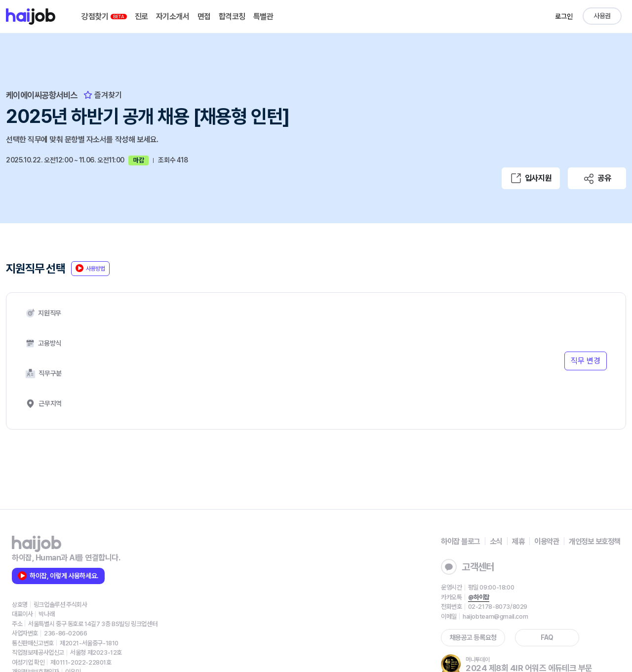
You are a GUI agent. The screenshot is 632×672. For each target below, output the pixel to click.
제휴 (512, 492)
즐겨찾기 (108, 95)
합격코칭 (234, 17)
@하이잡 (468, 548)
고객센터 (457, 518)
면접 (206, 17)
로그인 (563, 16)
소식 (489, 492)
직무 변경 (585, 336)
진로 (144, 17)
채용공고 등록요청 (462, 589)
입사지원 (531, 177)
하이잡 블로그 (451, 492)
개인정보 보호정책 (592, 492)
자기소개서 (175, 17)
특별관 (265, 17)
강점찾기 (107, 17)
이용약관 (542, 492)
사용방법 (94, 271)
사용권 (602, 16)
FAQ (537, 589)
